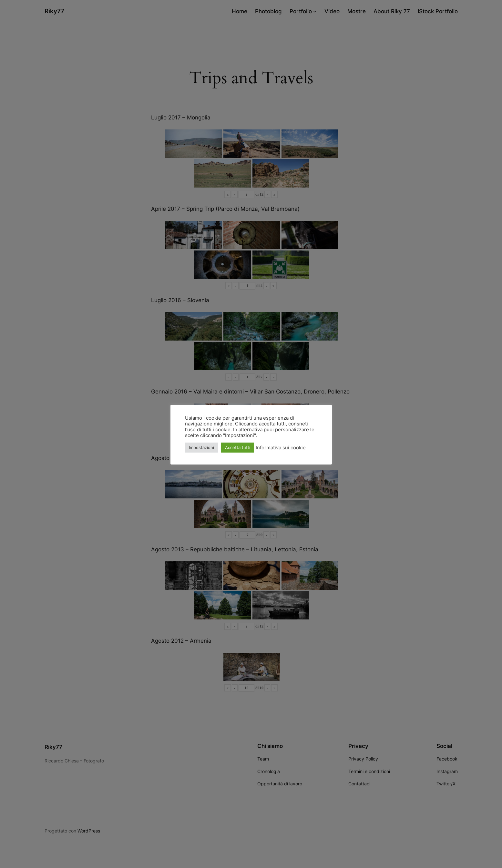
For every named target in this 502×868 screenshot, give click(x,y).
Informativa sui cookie (281, 448)
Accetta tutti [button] (238, 447)
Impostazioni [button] (201, 447)
